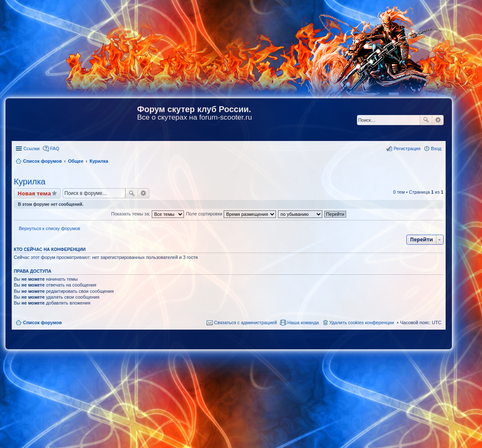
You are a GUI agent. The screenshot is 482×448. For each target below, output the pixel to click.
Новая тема (34, 193)
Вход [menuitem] (436, 148)
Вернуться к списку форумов (50, 228)
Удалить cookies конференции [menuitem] (362, 323)
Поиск (426, 120)
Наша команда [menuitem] (303, 323)
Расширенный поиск (438, 120)
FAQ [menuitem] (55, 148)
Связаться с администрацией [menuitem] (245, 323)
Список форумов (42, 323)
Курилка (30, 182)
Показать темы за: (148, 214)
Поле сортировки (231, 214)
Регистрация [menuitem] (407, 148)
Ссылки (32, 148)
